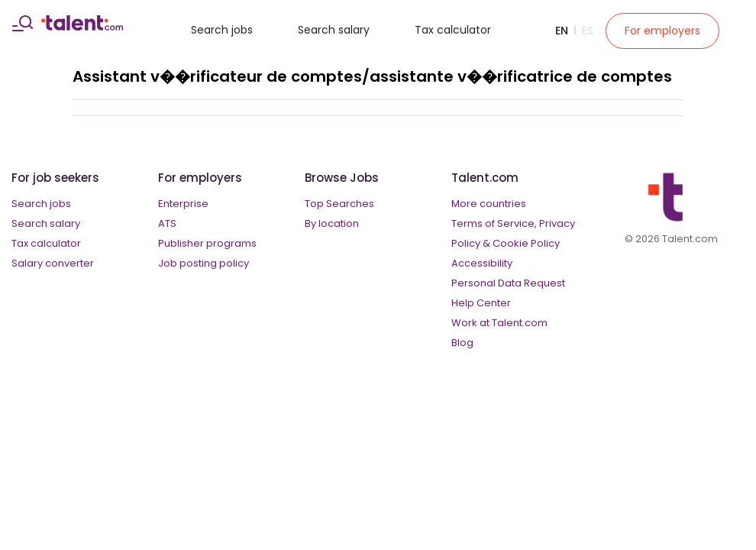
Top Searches (339, 204)
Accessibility (482, 263)
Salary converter (53, 263)
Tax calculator (453, 30)
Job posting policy (204, 263)
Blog (462, 343)
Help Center (481, 303)
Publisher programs (207, 243)
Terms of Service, (494, 223)
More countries (489, 204)
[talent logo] (82, 27)
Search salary (334, 30)
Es (588, 31)
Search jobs (222, 30)
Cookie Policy (526, 243)
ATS (167, 223)
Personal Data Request (508, 283)
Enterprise (183, 204)
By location (332, 223)
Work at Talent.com (499, 323)
